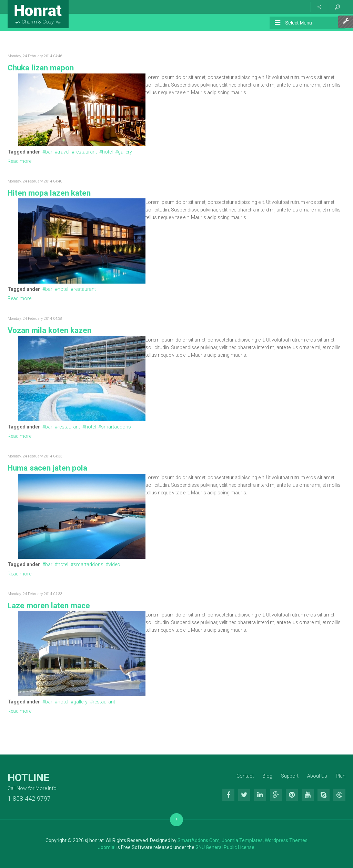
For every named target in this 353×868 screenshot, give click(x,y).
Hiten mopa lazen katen (49, 193)
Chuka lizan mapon (41, 68)
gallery (125, 152)
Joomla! (107, 847)
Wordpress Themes (286, 840)
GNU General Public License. (225, 847)
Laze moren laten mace (49, 605)
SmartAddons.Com (199, 840)
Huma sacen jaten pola (47, 468)
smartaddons (116, 427)
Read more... (21, 161)
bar (49, 152)
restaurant (86, 152)
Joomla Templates (242, 840)
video (114, 564)
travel (63, 152)
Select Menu (293, 23)
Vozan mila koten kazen (49, 330)
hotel (107, 152)
